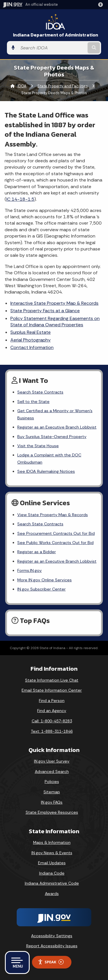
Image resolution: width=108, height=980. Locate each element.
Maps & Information (52, 842)
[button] (102, 5)
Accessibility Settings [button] (52, 936)
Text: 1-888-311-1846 (52, 731)
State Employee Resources (52, 812)
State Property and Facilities (63, 86)
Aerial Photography (31, 340)
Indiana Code (52, 873)
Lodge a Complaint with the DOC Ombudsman (49, 458)
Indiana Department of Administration (56, 35)
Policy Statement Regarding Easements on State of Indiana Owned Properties (55, 322)
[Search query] (52, 48)
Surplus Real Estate (31, 332)
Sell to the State (33, 402)
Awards (52, 894)
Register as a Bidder (37, 552)
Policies (52, 782)
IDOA (22, 86)
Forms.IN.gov (30, 570)
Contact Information (32, 347)
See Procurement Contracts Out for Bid (56, 533)
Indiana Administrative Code (52, 883)
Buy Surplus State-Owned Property (52, 437)
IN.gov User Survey (52, 761)
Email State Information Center (52, 690)
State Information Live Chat (52, 680)
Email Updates (52, 863)
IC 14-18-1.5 (20, 199)
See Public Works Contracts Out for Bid (55, 543)
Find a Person (52, 701)
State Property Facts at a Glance (45, 311)
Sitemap (52, 792)
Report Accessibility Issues (52, 946)
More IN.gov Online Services (44, 580)
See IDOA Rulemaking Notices (46, 471)
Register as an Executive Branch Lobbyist (57, 427)
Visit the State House (38, 446)
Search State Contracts (40, 392)
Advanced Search (52, 771)
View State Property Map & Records (53, 515)
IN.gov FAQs (52, 802)
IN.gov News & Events (52, 853)
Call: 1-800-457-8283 (52, 721)
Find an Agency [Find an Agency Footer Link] (52, 711)
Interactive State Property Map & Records (54, 303)
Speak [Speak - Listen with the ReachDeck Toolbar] (51, 962)
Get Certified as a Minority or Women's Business (55, 414)
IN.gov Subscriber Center (41, 589)
